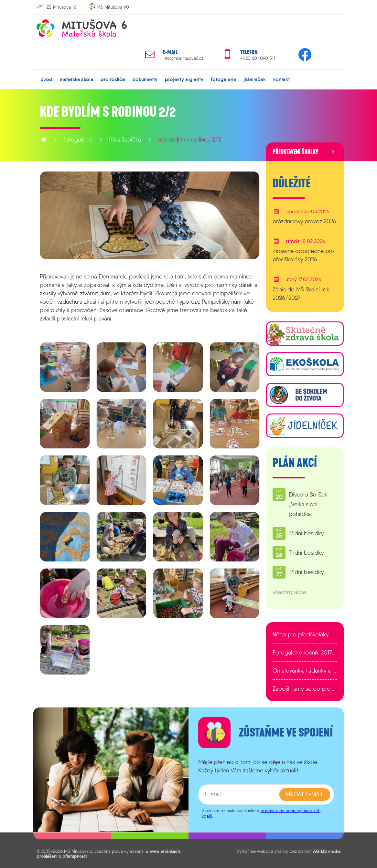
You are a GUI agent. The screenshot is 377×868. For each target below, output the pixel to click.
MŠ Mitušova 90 (113, 7)
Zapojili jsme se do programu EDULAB (305, 689)
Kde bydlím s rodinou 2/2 (189, 140)
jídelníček (255, 79)
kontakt (281, 79)
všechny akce (289, 592)
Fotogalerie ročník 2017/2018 (305, 653)
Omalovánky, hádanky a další (305, 671)
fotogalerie (224, 79)
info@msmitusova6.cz (183, 58)
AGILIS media (327, 851)
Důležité (291, 183)
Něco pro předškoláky (301, 634)
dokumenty (145, 79)
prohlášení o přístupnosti (62, 856)
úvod (47, 79)
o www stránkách (163, 851)
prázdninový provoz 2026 (304, 221)
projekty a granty (184, 79)
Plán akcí (295, 463)
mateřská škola (76, 79)
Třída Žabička (125, 140)
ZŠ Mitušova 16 (61, 7)
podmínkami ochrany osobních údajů (261, 813)
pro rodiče (113, 79)
